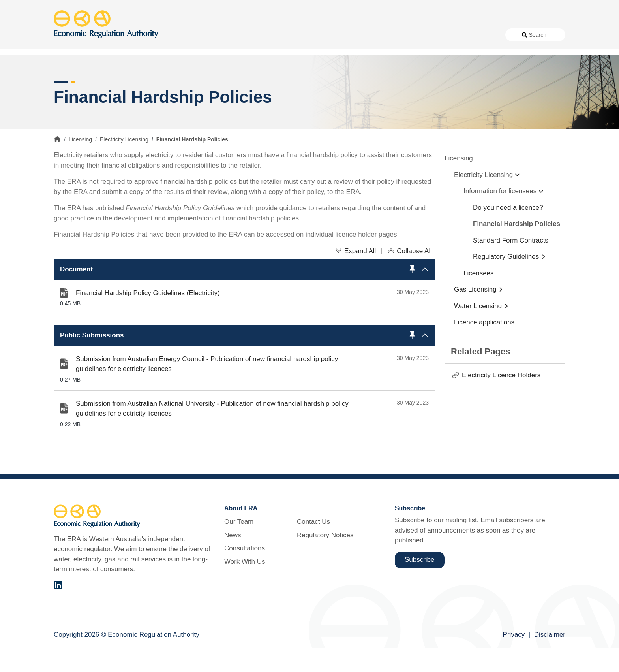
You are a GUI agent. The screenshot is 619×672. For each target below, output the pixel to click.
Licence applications (484, 346)
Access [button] (65, 63)
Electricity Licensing (124, 164)
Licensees (479, 297)
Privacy (514, 659)
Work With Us (382, 35)
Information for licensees (500, 215)
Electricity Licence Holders (501, 399)
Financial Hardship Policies (517, 248)
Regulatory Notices (471, 35)
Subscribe (420, 584)
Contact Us (423, 35)
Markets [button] (534, 63)
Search (538, 35)
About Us (267, 35)
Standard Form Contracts (511, 264)
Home (57, 163)
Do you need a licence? (508, 231)
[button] (244, 294)
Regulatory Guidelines (506, 281)
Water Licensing (478, 330)
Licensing (441, 63)
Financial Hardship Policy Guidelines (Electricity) (148, 317)
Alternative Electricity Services (187, 63)
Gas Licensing (475, 313)
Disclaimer (550, 659)
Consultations (337, 35)
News (302, 35)
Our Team (239, 546)
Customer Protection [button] (329, 63)
